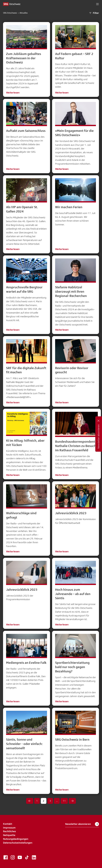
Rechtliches (9, 831)
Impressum (9, 828)
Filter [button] (94, 13)
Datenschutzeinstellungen (18, 843)
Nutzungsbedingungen (16, 839)
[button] (97, 4)
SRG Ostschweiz (10, 13)
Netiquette (9, 835)
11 (64, 801)
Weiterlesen (13, 93)
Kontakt (8, 824)
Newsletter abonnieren (82, 824)
